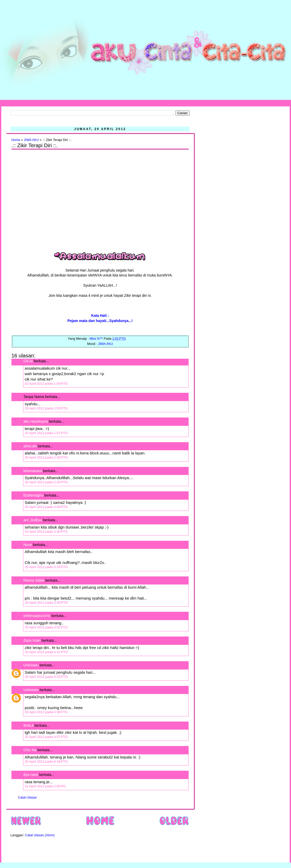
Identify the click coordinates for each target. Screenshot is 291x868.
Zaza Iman (32, 640)
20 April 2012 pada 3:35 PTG (46, 603)
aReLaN (30, 446)
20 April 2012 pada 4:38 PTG (46, 712)
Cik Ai (28, 361)
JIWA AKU (31, 140)
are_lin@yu (33, 520)
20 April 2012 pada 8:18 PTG (46, 761)
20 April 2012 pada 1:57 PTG (46, 433)
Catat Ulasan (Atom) (40, 835)
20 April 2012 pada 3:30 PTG (46, 532)
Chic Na (30, 750)
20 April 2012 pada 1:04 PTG (46, 384)
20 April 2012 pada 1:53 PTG (46, 408)
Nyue (28, 545)
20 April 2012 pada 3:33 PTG (46, 567)
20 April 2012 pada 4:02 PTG (46, 627)
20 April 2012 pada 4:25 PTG (46, 677)
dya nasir (31, 775)
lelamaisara (33, 471)
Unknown (31, 665)
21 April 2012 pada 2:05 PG (45, 786)
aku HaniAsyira (36, 421)
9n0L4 (28, 725)
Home (16, 140)
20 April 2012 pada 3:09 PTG (46, 507)
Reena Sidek (34, 580)
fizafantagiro (33, 495)
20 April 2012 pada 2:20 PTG (46, 457)
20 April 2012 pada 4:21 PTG (46, 652)
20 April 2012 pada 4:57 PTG (46, 737)
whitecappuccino (37, 616)
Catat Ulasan (27, 798)
